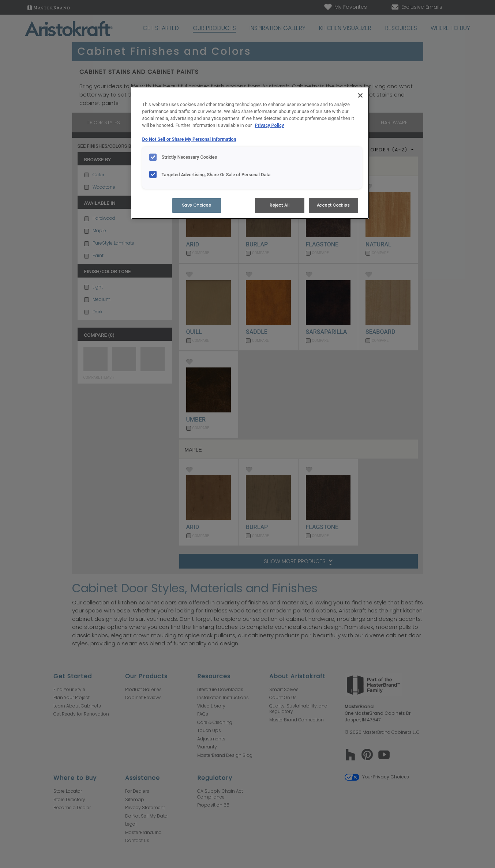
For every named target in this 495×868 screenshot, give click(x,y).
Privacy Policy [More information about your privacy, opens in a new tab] (269, 125)
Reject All (280, 205)
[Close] (360, 95)
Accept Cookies (333, 205)
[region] (250, 153)
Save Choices (197, 205)
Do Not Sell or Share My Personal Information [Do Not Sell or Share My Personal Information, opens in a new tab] (189, 139)
